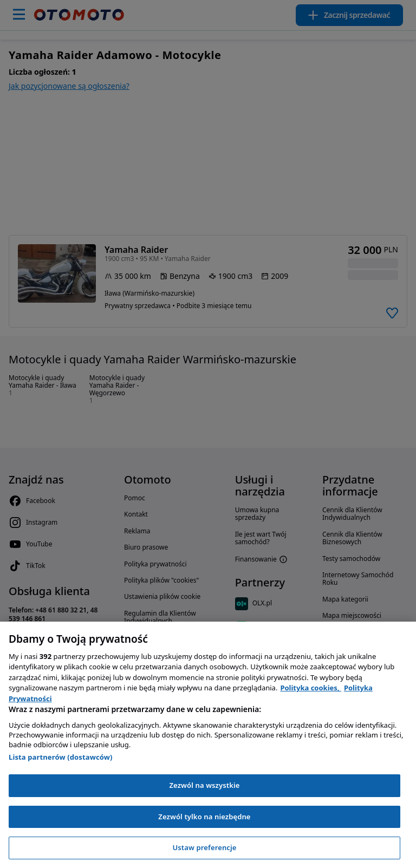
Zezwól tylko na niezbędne (204, 817)
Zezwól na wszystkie (204, 785)
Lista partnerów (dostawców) (61, 757)
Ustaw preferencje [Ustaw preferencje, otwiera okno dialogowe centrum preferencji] (204, 847)
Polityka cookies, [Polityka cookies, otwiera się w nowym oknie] (311, 688)
